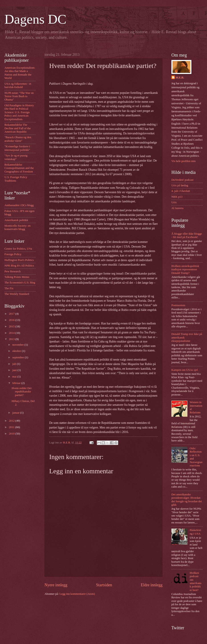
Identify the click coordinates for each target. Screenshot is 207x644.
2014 (12, 333)
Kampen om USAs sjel (185, 370)
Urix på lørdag (180, 185)
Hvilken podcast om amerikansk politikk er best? (196, 581)
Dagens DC (35, 19)
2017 (12, 314)
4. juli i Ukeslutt (181, 191)
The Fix (9, 288)
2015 (12, 326)
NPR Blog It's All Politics (19, 266)
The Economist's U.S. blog (20, 283)
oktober (17, 351)
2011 (12, 427)
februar (17, 383)
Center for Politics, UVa (18, 249)
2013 (12, 339)
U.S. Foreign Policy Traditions (16, 179)
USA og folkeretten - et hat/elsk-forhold (18, 85)
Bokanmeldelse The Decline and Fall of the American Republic (18, 128)
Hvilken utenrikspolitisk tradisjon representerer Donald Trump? (185, 270)
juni (15, 370)
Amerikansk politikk (16, 220)
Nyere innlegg (56, 585)
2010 (12, 434)
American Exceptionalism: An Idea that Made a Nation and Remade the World (20, 73)
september (18, 357)
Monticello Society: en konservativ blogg (17, 227)
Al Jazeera (177, 208)
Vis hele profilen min (184, 161)
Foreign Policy (13, 254)
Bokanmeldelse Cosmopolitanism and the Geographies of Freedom (19, 168)
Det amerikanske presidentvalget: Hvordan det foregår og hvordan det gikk (187, 500)
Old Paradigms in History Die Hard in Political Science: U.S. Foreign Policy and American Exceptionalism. (19, 112)
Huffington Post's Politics (19, 260)
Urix (174, 202)
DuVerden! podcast (182, 180)
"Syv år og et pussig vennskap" (16, 157)
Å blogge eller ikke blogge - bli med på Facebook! (187, 235)
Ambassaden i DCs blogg (19, 205)
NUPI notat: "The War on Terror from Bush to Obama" (19, 96)
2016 (12, 320)
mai (15, 377)
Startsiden (104, 585)
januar (16, 413)
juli (14, 364)
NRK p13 (177, 197)
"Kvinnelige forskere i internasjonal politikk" (17, 148)
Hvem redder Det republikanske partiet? (21, 392)
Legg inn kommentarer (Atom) (77, 594)
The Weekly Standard (17, 294)
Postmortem (178, 305)
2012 (12, 421)
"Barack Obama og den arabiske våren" (18, 139)
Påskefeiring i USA (195, 532)
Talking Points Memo (17, 277)
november (18, 345)
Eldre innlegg (152, 585)
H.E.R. (180, 78)
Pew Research (13, 271)
